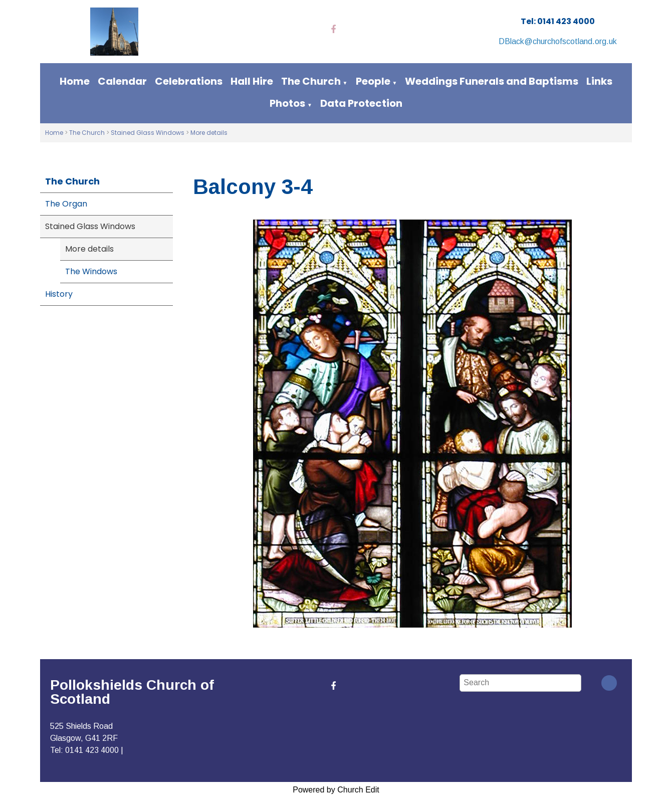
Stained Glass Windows (148, 133)
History (59, 294)
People (373, 81)
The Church (311, 81)
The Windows (91, 271)
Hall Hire (252, 81)
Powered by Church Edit (336, 790)
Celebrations (189, 81)
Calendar (122, 81)
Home (75, 81)
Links (599, 81)
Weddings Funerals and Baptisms (492, 81)
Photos (287, 103)
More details (209, 133)
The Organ (66, 204)
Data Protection (361, 103)
